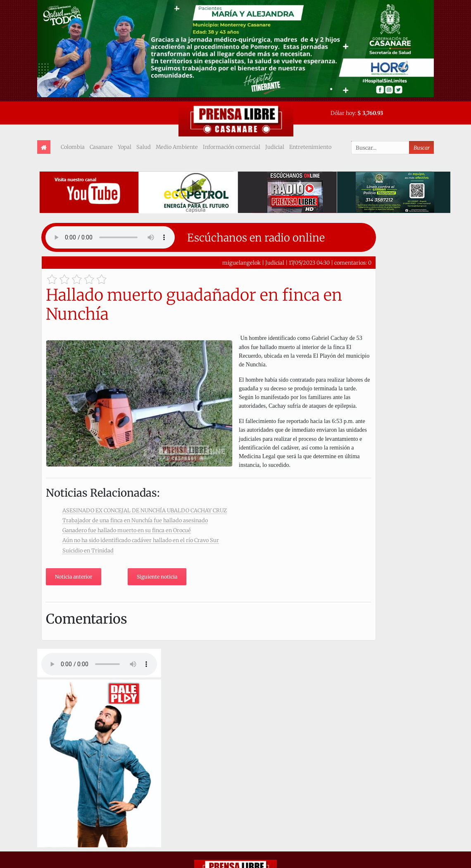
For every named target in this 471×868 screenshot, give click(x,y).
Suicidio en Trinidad (88, 550)
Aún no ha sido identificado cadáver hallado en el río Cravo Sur (141, 540)
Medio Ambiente (177, 147)
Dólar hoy (343, 113)
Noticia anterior (74, 577)
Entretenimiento (310, 147)
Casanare (101, 147)
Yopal (125, 147)
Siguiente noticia (157, 577)
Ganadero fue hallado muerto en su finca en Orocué (127, 530)
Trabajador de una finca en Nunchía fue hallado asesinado (135, 520)
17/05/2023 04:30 (309, 263)
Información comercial (232, 147)
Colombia (73, 147)
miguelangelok (241, 263)
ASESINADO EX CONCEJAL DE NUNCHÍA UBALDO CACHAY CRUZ (145, 510)
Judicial (275, 147)
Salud (144, 147)
